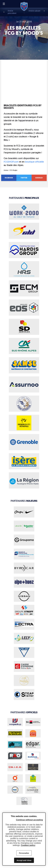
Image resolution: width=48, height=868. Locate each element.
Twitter (24, 178)
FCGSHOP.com (11, 162)
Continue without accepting (29, 820)
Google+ (39, 178)
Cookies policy (28, 845)
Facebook (9, 178)
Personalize (24, 853)
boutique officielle (34, 162)
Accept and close (24, 860)
